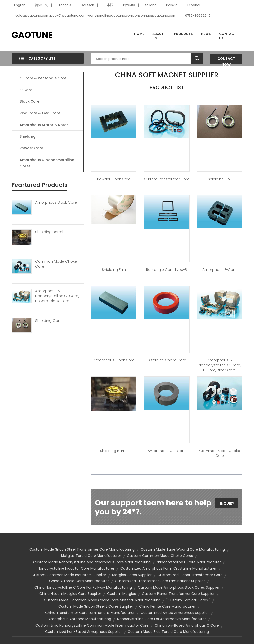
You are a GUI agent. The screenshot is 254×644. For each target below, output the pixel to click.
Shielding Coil (47, 321)
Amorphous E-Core (220, 270)
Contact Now (226, 60)
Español (194, 5)
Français (64, 5)
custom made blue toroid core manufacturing (168, 632)
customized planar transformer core (190, 575)
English (20, 5)
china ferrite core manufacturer (167, 606)
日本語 (109, 5)
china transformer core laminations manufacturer (90, 613)
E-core (26, 90)
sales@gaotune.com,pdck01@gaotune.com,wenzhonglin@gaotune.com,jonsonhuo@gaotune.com (96, 16)
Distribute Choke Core (167, 360)
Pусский (129, 5)
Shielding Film (114, 270)
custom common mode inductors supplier (69, 575)
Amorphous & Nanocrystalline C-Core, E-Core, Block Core (57, 296)
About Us (158, 36)
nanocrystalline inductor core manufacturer (76, 568)
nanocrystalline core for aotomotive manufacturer (161, 619)
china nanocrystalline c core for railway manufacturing (83, 587)
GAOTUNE (32, 35)
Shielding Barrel (49, 232)
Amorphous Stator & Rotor (44, 125)
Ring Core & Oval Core (40, 113)
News (206, 34)
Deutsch (87, 5)
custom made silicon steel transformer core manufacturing (82, 549)
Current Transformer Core (167, 179)
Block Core (30, 101)
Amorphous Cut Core (167, 451)
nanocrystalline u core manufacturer (189, 562)
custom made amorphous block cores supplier (179, 587)
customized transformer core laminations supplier (160, 581)
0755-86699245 (198, 16)
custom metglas (122, 594)
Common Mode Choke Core (56, 264)
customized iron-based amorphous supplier (83, 632)
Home (139, 34)
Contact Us (228, 36)
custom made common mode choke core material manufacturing (102, 600)
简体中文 (41, 5)
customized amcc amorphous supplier (175, 613)
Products (184, 34)
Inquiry (227, 503)
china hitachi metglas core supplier (70, 594)
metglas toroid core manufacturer (91, 556)
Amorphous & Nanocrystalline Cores (47, 163)
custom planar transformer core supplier (178, 594)
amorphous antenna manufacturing (80, 619)
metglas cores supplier (132, 575)
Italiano (151, 5)
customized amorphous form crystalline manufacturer (168, 568)
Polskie (172, 5)
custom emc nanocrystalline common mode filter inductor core (92, 625)
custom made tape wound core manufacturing (183, 549)
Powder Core (31, 148)
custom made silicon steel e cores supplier (96, 606)
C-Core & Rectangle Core (43, 78)
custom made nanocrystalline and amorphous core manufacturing (92, 562)
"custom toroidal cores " (188, 600)
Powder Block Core (114, 179)
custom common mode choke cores (160, 556)
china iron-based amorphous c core (187, 625)
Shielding (28, 136)
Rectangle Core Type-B (167, 270)
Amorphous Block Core (56, 202)
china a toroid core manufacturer (79, 581)
